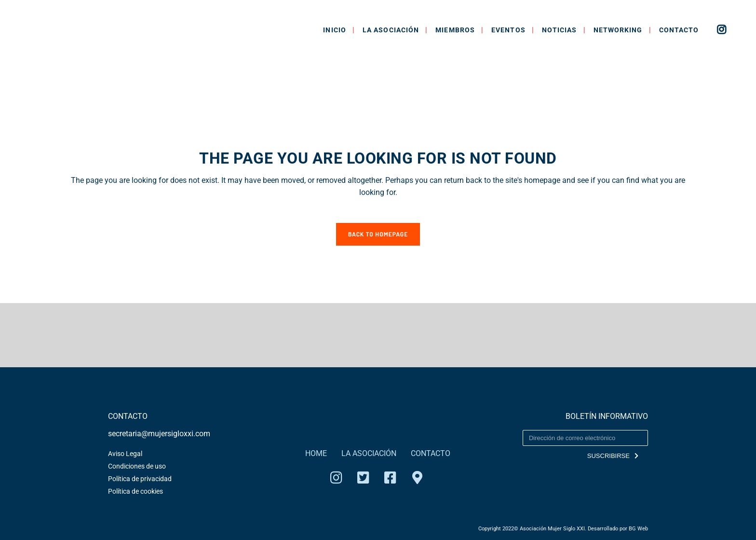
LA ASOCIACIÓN (369, 453)
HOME (316, 453)
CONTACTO (431, 453)
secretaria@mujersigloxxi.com (159, 434)
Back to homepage (378, 234)
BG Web (638, 529)
